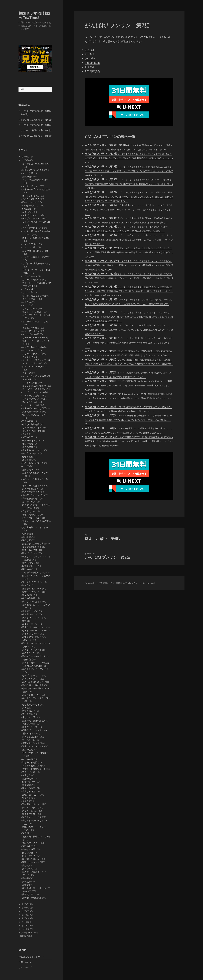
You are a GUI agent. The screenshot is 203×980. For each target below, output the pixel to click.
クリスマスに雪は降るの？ (35, 180)
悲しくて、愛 (29, 717)
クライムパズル (30, 350)
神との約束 (28, 759)
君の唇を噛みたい (31, 489)
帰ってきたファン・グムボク (36, 576)
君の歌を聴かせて (31, 498)
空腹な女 (27, 775)
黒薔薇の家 (28, 894)
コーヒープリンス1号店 (34, 399)
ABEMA (89, 54)
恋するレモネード (31, 634)
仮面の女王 (28, 437)
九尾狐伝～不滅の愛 (32, 412)
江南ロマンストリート (33, 746)
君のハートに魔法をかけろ (35, 479)
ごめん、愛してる (31, 199)
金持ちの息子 (29, 849)
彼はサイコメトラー (32, 589)
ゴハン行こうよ (30, 402)
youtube (90, 58)
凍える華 (27, 460)
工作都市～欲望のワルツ (34, 572)
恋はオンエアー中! (31, 695)
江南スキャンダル (31, 743)
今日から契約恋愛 (31, 424)
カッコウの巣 (29, 247)
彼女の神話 (28, 595)
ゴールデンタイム (31, 196)
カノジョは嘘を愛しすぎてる (36, 257)
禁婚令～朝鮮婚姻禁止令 (34, 769)
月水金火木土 (29, 724)
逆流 (24, 833)
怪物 (24, 621)
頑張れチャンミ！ (31, 862)
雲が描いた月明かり (32, 859)
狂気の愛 (27, 177)
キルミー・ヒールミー (33, 337)
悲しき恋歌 (28, 714)
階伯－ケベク (29, 856)
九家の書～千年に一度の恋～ (36, 189)
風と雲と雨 (28, 869)
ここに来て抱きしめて (33, 228)
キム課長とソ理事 (31, 328)
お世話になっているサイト (31, 957)
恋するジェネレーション (34, 627)
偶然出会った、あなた (33, 450)
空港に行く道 (29, 772)
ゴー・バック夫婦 (31, 405)
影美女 (25, 585)
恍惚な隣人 (28, 711)
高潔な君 (27, 885)
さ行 (24, 904)
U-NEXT (90, 50)
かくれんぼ (28, 212)
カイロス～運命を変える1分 (36, 238)
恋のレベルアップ (31, 679)
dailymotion (92, 63)
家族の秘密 (28, 563)
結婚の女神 (28, 779)
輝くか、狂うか (30, 811)
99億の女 (27, 209)
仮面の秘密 (28, 444)
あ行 (24, 157)
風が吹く (27, 865)
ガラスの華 (28, 292)
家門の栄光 (28, 569)
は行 (24, 915)
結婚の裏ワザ (29, 782)
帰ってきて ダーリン (32, 582)
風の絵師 (27, 882)
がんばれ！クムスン (32, 218)
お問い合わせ (25, 962)
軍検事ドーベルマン (32, 804)
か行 (24, 160)
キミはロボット (30, 309)
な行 (24, 911)
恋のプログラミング (32, 676)
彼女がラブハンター (32, 592)
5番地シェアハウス (31, 205)
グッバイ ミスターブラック (35, 366)
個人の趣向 (28, 447)
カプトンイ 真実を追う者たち (36, 263)
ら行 (24, 925)
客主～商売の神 (30, 550)
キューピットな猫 (31, 334)
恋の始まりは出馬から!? (34, 682)
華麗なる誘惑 (29, 788)
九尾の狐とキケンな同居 (34, 408)
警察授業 (27, 798)
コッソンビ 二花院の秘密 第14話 (35, 136)
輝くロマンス (29, 814)
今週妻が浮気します (32, 431)
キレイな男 (28, 173)
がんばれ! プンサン (32, 215)
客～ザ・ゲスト (30, 553)
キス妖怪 (27, 302)
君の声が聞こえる (31, 492)
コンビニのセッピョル (33, 392)
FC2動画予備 (92, 71)
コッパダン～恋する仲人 (34, 389)
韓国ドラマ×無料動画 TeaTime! (34, 15)
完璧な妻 (27, 540)
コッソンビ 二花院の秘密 (34, 386)
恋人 (24, 708)
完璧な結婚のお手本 (32, 547)
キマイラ (27, 305)
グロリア (27, 373)
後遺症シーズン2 (30, 614)
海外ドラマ (27, 933)
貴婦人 (25, 801)
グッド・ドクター (31, 186)
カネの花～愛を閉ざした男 (35, 251)
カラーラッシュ (30, 276)
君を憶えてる (29, 511)
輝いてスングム (30, 808)
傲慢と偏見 (28, 457)
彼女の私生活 (29, 598)
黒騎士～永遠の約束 (32, 898)
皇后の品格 (28, 750)
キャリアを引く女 (31, 331)
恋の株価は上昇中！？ (33, 685)
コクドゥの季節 (30, 383)
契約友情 (27, 534)
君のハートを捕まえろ (33, 486)
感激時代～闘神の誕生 (33, 721)
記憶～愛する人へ (31, 795)
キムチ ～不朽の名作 (32, 312)
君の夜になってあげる (33, 495)
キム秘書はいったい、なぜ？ (36, 321)
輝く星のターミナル (32, 817)
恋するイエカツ (30, 624)
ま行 (24, 918)
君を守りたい (29, 502)
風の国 (25, 878)
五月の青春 (28, 421)
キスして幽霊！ (30, 299)
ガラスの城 (28, 289)
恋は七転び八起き (31, 704)
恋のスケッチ (29, 653)
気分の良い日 (29, 740)
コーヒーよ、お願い (32, 395)
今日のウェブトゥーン (33, 428)
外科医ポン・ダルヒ (32, 518)
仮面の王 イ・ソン (31, 441)
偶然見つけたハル (31, 453)
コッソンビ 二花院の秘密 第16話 (35, 125)
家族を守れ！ (29, 566)
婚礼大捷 (27, 537)
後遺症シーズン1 (30, 611)
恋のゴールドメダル (32, 650)
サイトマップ (25, 967)
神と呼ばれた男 (30, 762)
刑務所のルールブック (33, 463)
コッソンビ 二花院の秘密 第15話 (35, 130)
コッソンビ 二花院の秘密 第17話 (35, 120)
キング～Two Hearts (33, 347)
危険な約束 (28, 469)
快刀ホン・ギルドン (32, 618)
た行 (24, 908)
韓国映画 (24, 936)
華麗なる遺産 (29, 791)
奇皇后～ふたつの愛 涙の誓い (36, 521)
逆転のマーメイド (31, 843)
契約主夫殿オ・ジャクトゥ (35, 527)
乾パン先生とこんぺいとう (35, 415)
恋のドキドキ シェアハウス (35, 669)
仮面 (24, 434)
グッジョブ (28, 357)
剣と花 (25, 466)
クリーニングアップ (32, 354)
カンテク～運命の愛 (32, 280)
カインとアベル (30, 244)
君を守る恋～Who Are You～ (36, 164)
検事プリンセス (30, 727)
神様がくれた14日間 (32, 766)
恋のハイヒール (30, 202)
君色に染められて (31, 515)
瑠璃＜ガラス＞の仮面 (33, 170)
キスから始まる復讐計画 (34, 296)
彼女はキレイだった (32, 601)
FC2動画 (90, 67)
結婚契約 (27, 785)
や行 (24, 922)
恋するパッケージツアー (34, 630)
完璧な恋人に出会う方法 (34, 544)
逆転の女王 (28, 846)
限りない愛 (28, 853)
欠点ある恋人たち (31, 737)
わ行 (24, 929)
